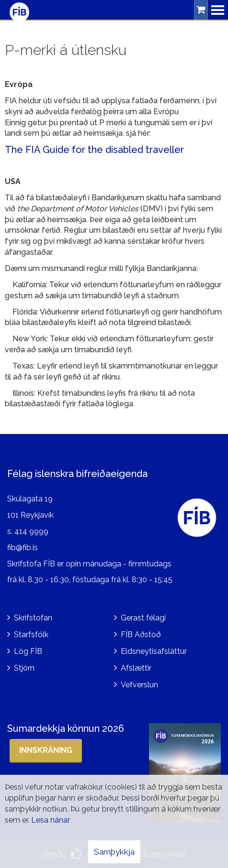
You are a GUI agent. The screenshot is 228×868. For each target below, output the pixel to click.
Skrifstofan (33, 618)
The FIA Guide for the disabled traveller (94, 150)
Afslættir (136, 668)
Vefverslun (139, 685)
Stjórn (24, 668)
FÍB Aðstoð (141, 635)
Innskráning (46, 750)
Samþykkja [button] (114, 852)
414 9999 (31, 531)
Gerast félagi (143, 618)
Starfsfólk (31, 635)
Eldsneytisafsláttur (154, 651)
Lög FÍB (28, 651)
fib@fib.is (23, 548)
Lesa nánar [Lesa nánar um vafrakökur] (51, 820)
